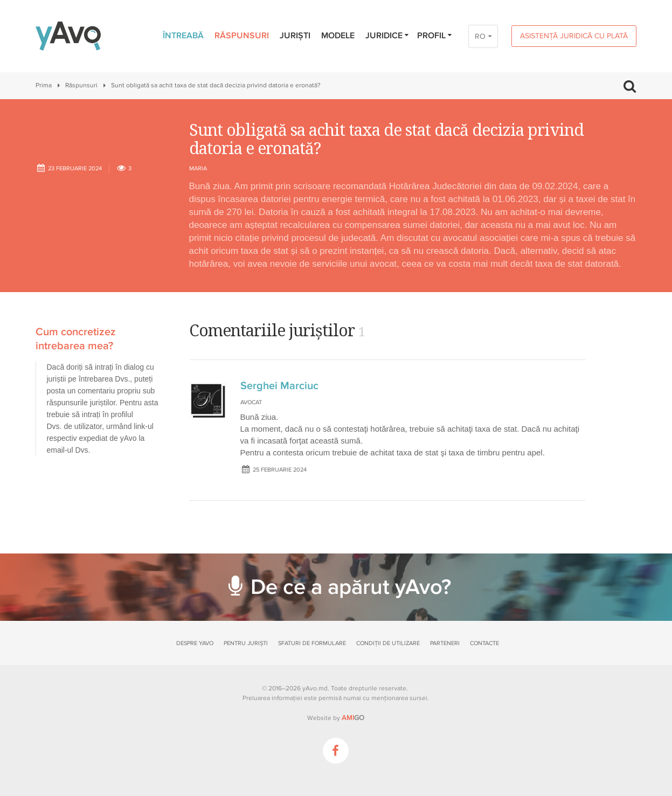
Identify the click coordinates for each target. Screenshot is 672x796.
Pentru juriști (246, 643)
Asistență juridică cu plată (574, 36)
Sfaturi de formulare (312, 643)
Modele (338, 36)
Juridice (388, 36)
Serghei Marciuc (279, 386)
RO (480, 36)
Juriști (295, 36)
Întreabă (183, 36)
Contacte (484, 643)
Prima (44, 85)
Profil (435, 36)
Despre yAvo (195, 643)
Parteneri (445, 643)
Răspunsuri (242, 36)
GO (353, 718)
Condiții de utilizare (388, 643)
